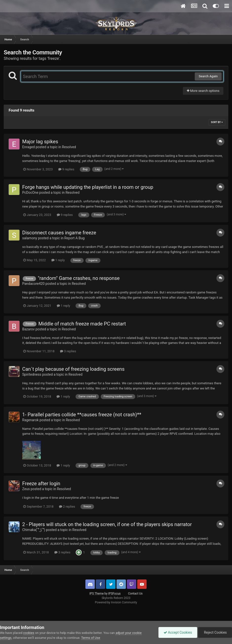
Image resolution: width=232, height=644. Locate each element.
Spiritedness (32, 374)
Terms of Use (91, 638)
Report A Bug (75, 238)
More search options (203, 91)
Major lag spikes (40, 142)
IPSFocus (114, 594)
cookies (29, 633)
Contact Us (135, 594)
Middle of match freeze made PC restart (82, 324)
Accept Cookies (178, 632)
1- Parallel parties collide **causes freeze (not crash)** (82, 415)
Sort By (217, 122)
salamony (30, 238)
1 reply (58, 260)
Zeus (26, 489)
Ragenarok (30, 420)
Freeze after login (41, 483)
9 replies (66, 169)
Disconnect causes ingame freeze (59, 233)
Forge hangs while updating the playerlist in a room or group (88, 187)
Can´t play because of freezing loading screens (73, 369)
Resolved (69, 147)
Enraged (29, 147)
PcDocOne (30, 193)
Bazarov (28, 329)
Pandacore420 (33, 284)
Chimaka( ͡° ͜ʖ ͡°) (34, 530)
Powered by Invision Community (116, 602)
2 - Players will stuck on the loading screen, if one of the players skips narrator (107, 524)
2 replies (67, 507)
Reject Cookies (215, 632)
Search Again (208, 76)
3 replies (68, 351)
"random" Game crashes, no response (79, 278)
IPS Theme (97, 594)
